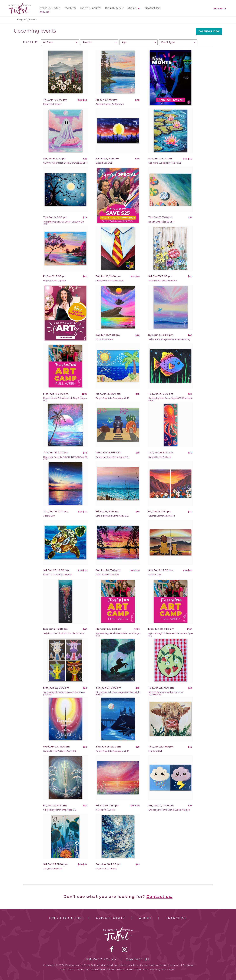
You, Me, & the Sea (53, 869)
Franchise (153, 8)
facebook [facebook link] (112, 949)
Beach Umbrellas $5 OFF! (161, 222)
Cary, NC (45, 12)
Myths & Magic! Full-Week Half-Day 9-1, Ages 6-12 (118, 635)
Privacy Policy (102, 959)
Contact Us (138, 959)
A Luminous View (105, 339)
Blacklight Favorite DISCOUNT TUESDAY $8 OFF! (65, 458)
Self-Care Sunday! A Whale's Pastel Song (169, 339)
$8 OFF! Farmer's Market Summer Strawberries (166, 693)
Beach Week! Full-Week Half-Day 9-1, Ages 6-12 (65, 399)
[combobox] (60, 42)
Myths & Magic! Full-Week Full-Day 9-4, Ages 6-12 (171, 635)
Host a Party (90, 8)
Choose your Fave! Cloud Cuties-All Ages (169, 810)
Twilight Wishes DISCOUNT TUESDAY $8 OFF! (64, 223)
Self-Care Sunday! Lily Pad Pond (165, 163)
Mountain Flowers (52, 104)
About (145, 918)
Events (70, 8)
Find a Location (66, 918)
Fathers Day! (155, 575)
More (132, 8)
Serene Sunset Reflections (110, 104)
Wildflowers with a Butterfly (163, 281)
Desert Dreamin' (104, 163)
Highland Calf (155, 751)
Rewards (220, 8)
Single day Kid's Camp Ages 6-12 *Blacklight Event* (170, 399)
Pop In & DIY (114, 8)
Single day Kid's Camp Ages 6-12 (112, 457)
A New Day (49, 516)
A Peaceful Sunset (105, 810)
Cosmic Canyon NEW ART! (162, 516)
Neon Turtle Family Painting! (58, 575)
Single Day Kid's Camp (160, 457)
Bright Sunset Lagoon (55, 281)
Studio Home (50, 8)
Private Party (110, 918)
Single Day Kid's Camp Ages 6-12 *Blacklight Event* (118, 693)
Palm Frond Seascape (107, 575)
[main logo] (19, 4)
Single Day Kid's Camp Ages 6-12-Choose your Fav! (64, 693)
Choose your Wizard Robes (110, 281)
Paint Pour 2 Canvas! (106, 869)
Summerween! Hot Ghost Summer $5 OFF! (65, 163)
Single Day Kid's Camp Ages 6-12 (112, 398)
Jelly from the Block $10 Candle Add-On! (64, 633)
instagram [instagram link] (125, 949)
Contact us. (160, 897)
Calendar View (209, 31)
